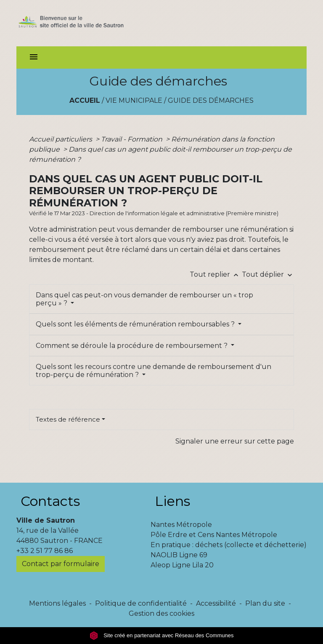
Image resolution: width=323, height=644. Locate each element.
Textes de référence (68, 419)
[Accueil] (82, 23)
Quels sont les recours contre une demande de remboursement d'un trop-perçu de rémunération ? (154, 371)
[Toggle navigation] (34, 57)
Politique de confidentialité (141, 603)
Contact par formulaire (61, 564)
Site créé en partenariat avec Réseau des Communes (162, 635)
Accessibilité (216, 603)
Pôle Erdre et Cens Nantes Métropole (214, 535)
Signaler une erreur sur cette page (235, 441)
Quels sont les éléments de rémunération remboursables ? (136, 324)
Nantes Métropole (181, 525)
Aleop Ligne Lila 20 (182, 565)
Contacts (50, 501)
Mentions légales (57, 603)
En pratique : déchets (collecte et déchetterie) (229, 545)
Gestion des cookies (161, 613)
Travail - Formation (132, 139)
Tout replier (216, 274)
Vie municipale (134, 100)
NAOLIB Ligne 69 (179, 555)
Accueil (85, 100)
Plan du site (265, 603)
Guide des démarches (211, 100)
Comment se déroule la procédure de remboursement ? (132, 346)
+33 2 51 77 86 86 (45, 551)
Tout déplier (268, 274)
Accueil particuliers (61, 139)
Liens (172, 501)
